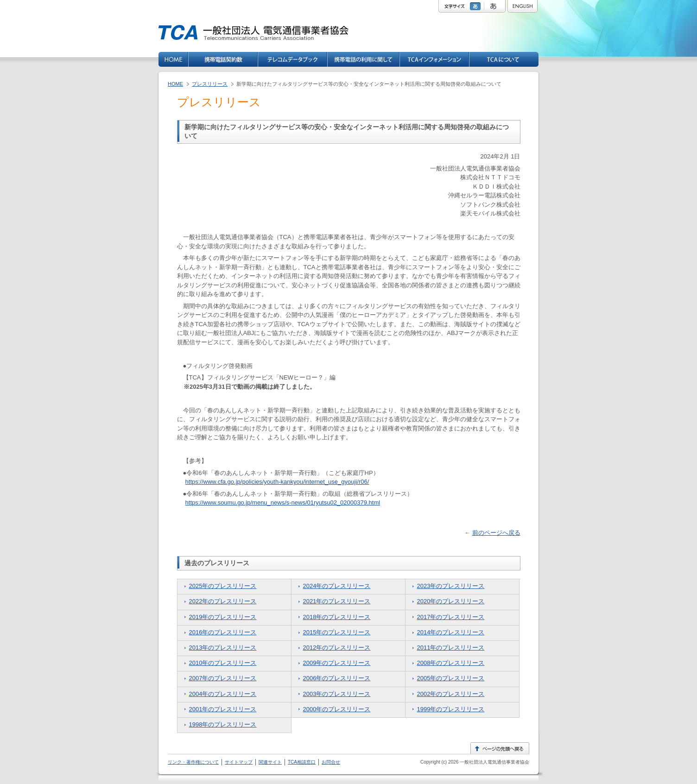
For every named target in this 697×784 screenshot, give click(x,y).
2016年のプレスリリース (223, 632)
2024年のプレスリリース (337, 586)
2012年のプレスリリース (337, 648)
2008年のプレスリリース (451, 663)
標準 (476, 6)
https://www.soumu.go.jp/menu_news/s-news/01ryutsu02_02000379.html (283, 503)
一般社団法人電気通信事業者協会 (494, 762)
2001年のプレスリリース (223, 709)
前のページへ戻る (496, 533)
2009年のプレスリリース (337, 663)
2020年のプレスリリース (451, 601)
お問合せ (331, 762)
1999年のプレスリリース (451, 709)
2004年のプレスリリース (223, 694)
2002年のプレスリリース (451, 694)
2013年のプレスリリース (223, 648)
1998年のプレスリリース (223, 724)
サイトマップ (239, 762)
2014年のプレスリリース (451, 632)
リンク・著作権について (193, 762)
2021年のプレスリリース (337, 601)
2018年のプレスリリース (337, 617)
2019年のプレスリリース (223, 617)
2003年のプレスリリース (337, 694)
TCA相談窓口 (302, 762)
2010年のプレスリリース (223, 663)
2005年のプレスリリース (451, 678)
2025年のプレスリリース (223, 586)
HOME (175, 84)
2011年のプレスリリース (451, 648)
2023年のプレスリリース (451, 586)
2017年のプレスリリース (451, 617)
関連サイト (270, 762)
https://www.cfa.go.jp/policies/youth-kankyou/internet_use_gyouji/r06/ (277, 482)
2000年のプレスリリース (337, 709)
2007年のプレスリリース (223, 678)
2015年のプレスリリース (337, 632)
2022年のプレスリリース (223, 601)
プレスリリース (210, 84)
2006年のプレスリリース (337, 678)
